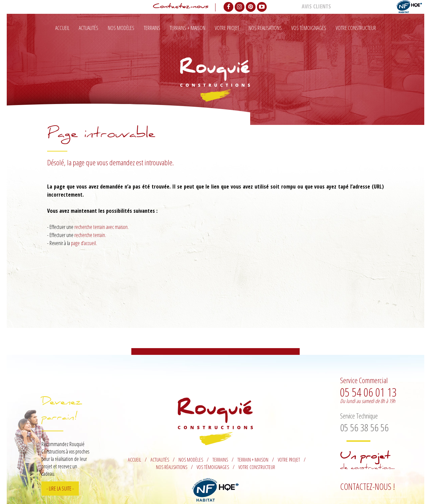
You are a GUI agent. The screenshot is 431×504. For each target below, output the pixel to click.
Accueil (62, 28)
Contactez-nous (181, 7)
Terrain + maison (253, 460)
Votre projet (227, 28)
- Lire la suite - (60, 489)
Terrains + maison (188, 28)
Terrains (152, 28)
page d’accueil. (84, 243)
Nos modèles (121, 28)
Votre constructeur (356, 28)
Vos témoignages (309, 28)
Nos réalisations (265, 28)
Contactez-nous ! (368, 486)
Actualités (89, 28)
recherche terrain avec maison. (102, 227)
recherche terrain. (90, 235)
